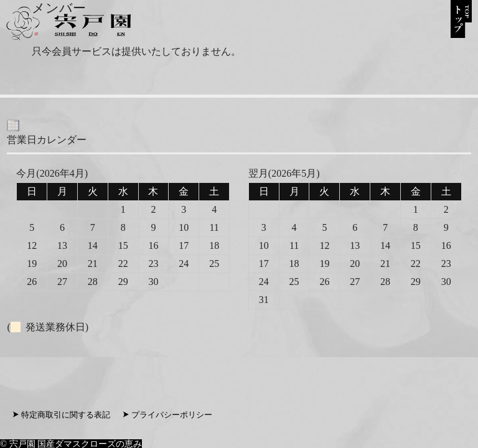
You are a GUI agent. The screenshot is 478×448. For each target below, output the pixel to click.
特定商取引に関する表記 (66, 415)
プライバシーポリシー (172, 415)
